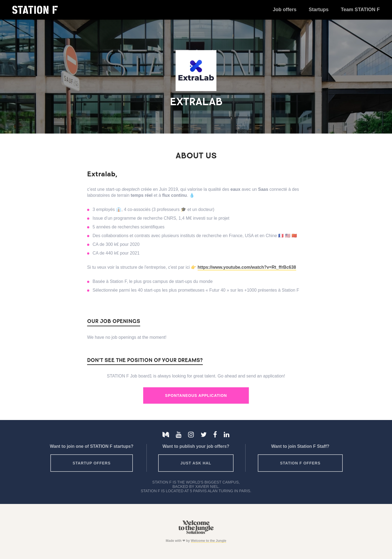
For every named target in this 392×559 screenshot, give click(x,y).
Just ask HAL (196, 463)
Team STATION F (360, 10)
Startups (319, 10)
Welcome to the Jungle (209, 541)
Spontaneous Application (196, 395)
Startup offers (92, 463)
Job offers (285, 10)
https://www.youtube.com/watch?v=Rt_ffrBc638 (247, 267)
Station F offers (300, 463)
